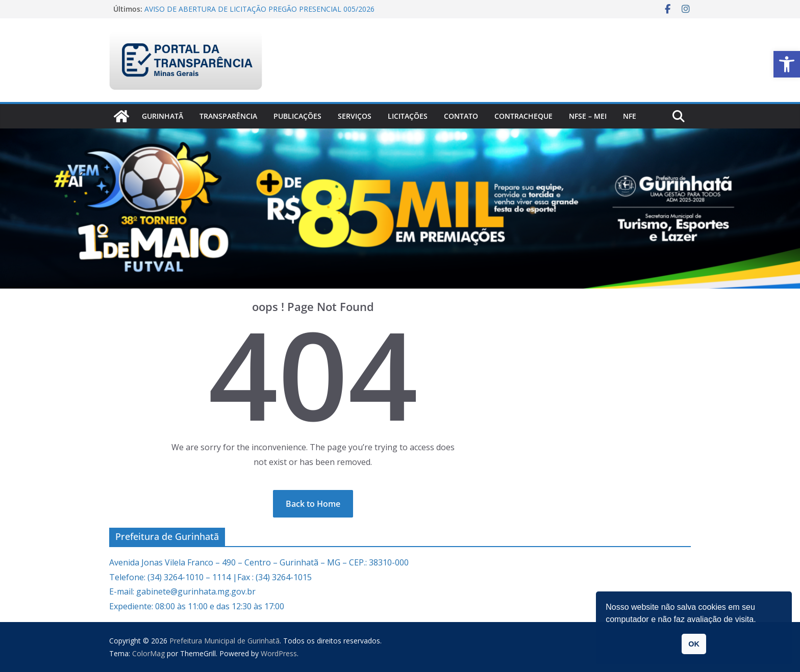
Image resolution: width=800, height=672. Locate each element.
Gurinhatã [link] (162, 116)
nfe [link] (630, 116)
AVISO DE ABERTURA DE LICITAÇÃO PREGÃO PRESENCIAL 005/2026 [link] (259, 9)
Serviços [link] (355, 116)
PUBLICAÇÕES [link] (297, 116)
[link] (787, 64)
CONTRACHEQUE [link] (523, 116)
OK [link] (694, 644)
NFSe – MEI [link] (588, 116)
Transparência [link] (228, 116)
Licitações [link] (408, 116)
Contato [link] (461, 116)
